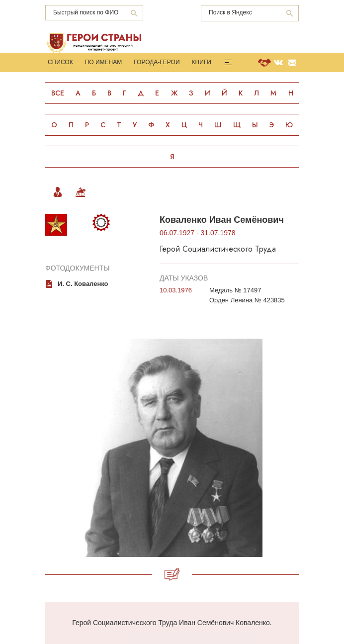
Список (60, 62)
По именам (104, 62)
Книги (202, 62)
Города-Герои (157, 62)
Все (58, 93)
